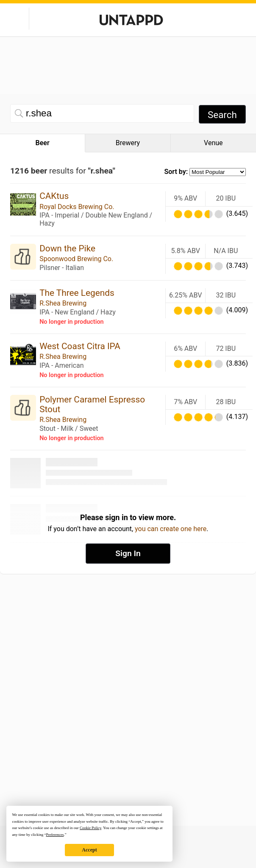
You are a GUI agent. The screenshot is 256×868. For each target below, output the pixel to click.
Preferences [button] (55, 835)
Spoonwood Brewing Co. (76, 259)
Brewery (128, 143)
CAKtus (54, 196)
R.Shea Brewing (63, 303)
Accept (89, 850)
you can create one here (171, 529)
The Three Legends (77, 293)
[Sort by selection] (218, 172)
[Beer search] (102, 113)
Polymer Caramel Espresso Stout (92, 404)
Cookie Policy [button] (90, 828)
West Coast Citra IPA (80, 346)
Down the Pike (67, 248)
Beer (43, 143)
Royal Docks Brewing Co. (77, 207)
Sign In (128, 553)
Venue (213, 143)
